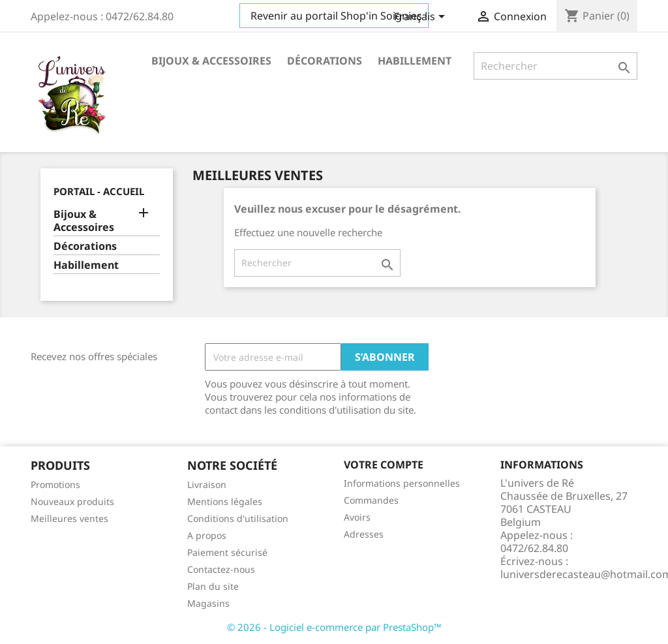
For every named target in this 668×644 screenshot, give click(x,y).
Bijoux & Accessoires (211, 61)
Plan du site (213, 586)
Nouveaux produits (72, 501)
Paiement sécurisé (227, 552)
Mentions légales (225, 501)
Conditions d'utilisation (238, 518)
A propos (207, 535)
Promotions (55, 484)
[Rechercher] (555, 66)
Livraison (207, 484)
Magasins (208, 603)
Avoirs (357, 517)
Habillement (415, 61)
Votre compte (384, 465)
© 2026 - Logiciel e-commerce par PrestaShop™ (334, 627)
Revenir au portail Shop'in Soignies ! (339, 16)
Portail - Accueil (99, 191)
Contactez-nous (221, 569)
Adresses (364, 534)
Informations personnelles (402, 483)
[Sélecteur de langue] (422, 18)
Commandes (371, 500)
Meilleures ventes (69, 518)
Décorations (325, 61)
